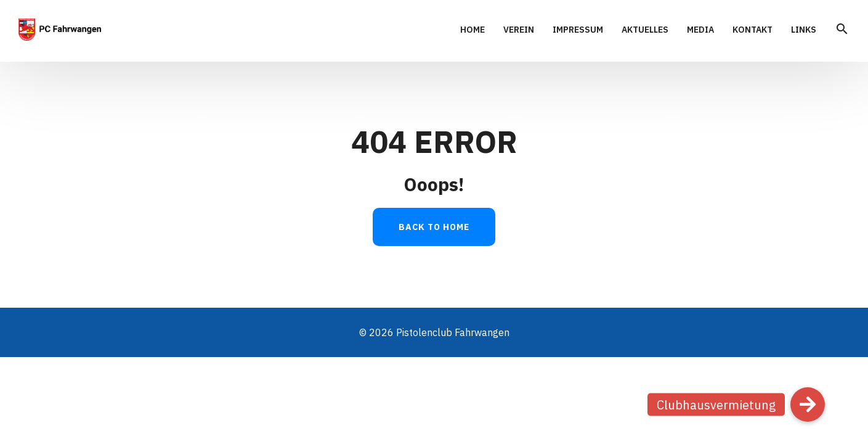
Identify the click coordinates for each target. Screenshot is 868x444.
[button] (808, 405)
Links (804, 30)
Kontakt (752, 30)
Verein (519, 30)
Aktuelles (645, 30)
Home (473, 30)
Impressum (578, 30)
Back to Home (434, 227)
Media (700, 30)
